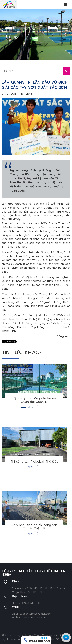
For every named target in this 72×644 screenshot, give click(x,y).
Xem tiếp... (34, 407)
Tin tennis (26, 94)
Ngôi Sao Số (52, 639)
